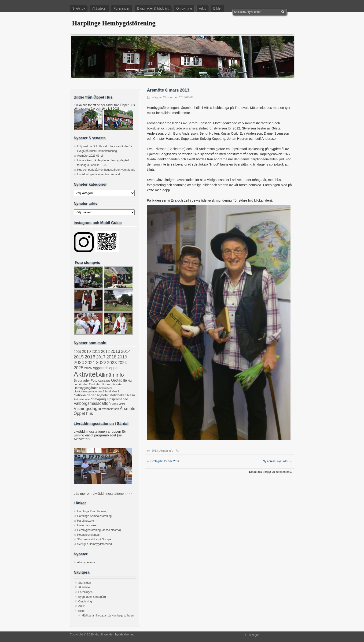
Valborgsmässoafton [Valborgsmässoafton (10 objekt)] (92, 403)
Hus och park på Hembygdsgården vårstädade (106, 170)
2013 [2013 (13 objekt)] (115, 351)
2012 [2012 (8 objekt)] (105, 352)
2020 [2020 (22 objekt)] (79, 362)
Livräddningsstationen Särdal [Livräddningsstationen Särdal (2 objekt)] (92, 391)
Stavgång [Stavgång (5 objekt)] (99, 399)
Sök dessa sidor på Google (94, 539)
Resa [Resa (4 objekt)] (131, 395)
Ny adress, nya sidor (278, 461)
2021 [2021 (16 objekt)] (90, 363)
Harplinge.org (86, 521)
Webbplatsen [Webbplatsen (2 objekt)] (111, 409)
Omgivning (184, 8)
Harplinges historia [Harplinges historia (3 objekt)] (108, 384)
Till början (253, 635)
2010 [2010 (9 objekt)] (86, 351)
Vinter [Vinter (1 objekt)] (122, 404)
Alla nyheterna (86, 562)
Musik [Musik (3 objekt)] (116, 391)
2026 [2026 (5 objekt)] (88, 368)
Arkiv (203, 8)
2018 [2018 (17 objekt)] (111, 357)
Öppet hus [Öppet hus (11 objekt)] (83, 413)
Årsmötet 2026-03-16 (90, 156)
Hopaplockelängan (89, 535)
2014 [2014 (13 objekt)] (126, 351)
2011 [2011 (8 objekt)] (96, 352)
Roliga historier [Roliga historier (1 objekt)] (82, 399)
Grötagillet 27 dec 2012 (163, 461)
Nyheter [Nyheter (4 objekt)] (103, 395)
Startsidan (85, 583)
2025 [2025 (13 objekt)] (79, 368)
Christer (168, 97)
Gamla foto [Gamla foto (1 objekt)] (104, 381)
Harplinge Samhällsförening (94, 516)
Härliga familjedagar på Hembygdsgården (108, 616)
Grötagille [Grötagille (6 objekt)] (119, 380)
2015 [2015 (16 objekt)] (79, 357)
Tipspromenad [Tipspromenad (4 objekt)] (117, 399)
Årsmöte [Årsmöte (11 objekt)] (128, 409)
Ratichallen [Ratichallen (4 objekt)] (118, 395)
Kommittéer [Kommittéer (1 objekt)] (106, 388)
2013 (155, 451)
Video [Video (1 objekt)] (115, 404)
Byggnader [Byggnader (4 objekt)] (82, 380)
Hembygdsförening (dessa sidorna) (99, 530)
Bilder (217, 8)
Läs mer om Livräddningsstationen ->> (103, 494)
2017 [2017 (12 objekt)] (101, 357)
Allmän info (166, 451)
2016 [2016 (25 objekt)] (90, 357)
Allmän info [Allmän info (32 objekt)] (111, 375)
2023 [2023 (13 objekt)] (112, 363)
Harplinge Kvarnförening (92, 511)
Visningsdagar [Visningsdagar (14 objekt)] (88, 408)
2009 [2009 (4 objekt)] (77, 352)
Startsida (79, 8)
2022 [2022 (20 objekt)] (101, 362)
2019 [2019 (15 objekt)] (122, 357)
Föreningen (122, 8)
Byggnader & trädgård (153, 8)
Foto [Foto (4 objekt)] (94, 380)
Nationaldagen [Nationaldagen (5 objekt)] (85, 395)
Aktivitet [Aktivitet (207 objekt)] (86, 374)
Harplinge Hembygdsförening (114, 23)
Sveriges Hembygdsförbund (95, 544)
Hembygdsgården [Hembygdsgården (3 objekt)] (86, 388)
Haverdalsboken (87, 525)
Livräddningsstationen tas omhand (99, 174)
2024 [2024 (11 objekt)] (122, 363)
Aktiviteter (99, 8)
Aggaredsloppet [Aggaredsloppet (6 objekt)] (106, 368)
